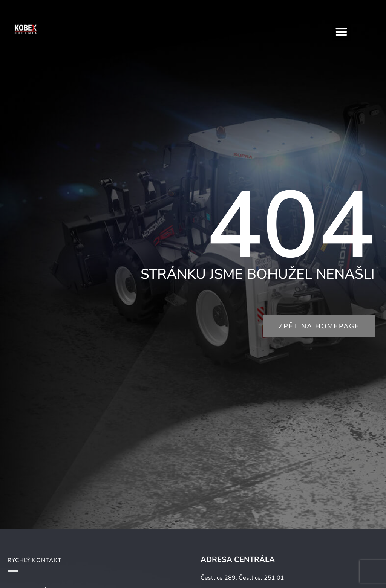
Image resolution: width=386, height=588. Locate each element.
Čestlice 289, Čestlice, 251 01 (242, 578)
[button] (342, 32)
